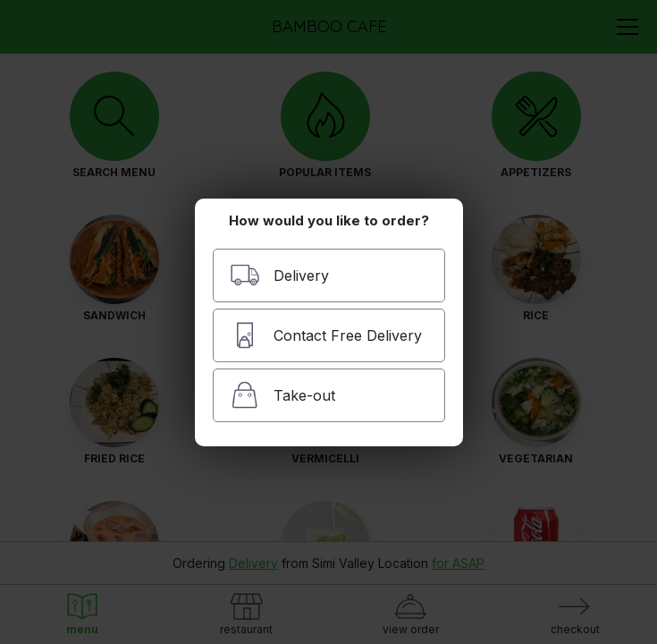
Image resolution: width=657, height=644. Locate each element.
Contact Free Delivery (326, 335)
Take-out (282, 395)
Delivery (279, 275)
